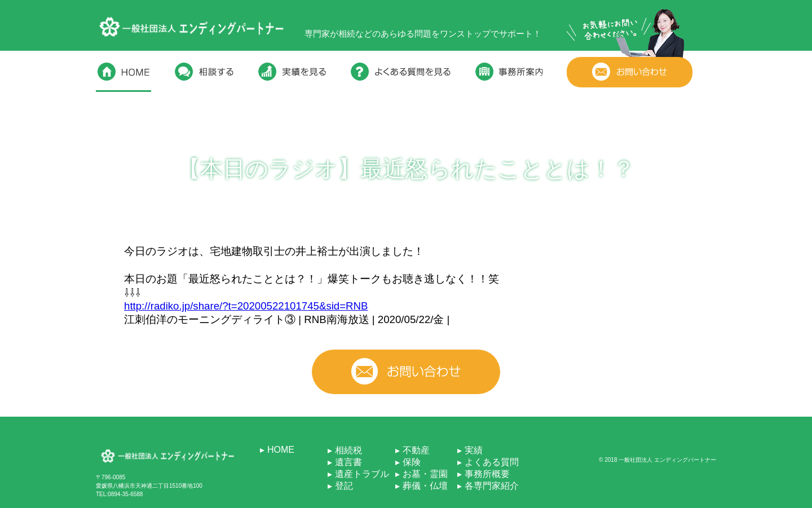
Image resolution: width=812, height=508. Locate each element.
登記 (344, 486)
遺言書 (348, 462)
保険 (412, 462)
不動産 (416, 450)
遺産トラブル (362, 474)
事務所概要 (487, 474)
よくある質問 (492, 462)
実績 (474, 450)
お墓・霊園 (425, 474)
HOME (281, 450)
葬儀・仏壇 (425, 486)
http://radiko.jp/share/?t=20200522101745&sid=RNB (246, 306)
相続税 (348, 450)
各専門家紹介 (492, 486)
